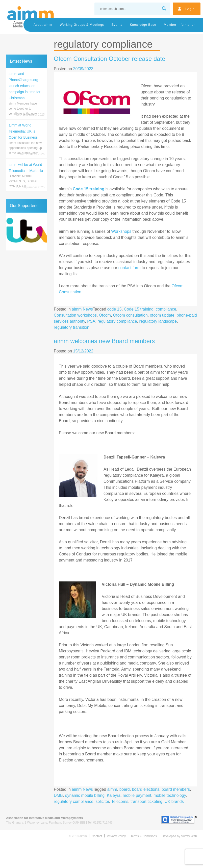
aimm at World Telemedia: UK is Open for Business (23, 131)
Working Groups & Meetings (82, 25)
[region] (27, 232)
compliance (166, 309)
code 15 (115, 309)
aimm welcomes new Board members (104, 341)
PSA (91, 321)
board (125, 789)
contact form (130, 268)
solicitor (102, 801)
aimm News (82, 309)
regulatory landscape (158, 321)
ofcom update (162, 315)
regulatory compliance (117, 321)
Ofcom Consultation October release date (110, 59)
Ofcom (105, 315)
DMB (58, 795)
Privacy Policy (116, 836)
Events (117, 25)
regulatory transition (72, 327)
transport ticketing (146, 801)
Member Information (180, 25)
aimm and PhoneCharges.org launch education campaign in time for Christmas (24, 86)
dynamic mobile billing (85, 795)
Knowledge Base (143, 25)
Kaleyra (114, 795)
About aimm (43, 25)
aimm (112, 789)
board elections (146, 789)
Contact (97, 836)
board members (176, 789)
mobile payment (137, 795)
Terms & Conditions (144, 836)
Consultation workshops (75, 315)
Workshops (121, 231)
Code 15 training (139, 309)
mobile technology (170, 795)
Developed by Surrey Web (179, 836)
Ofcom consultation (130, 315)
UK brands (174, 801)
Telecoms (120, 801)
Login (190, 9)
